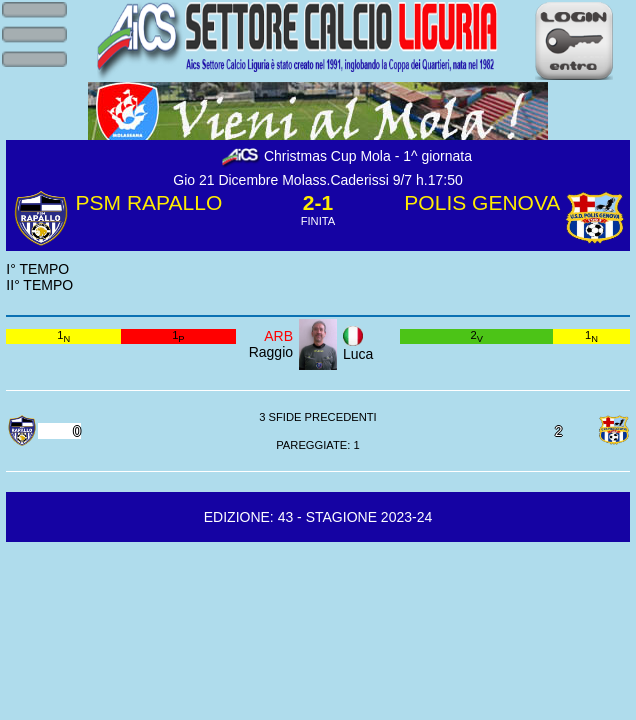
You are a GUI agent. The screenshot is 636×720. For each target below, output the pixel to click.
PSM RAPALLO (149, 202)
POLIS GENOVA (482, 202)
